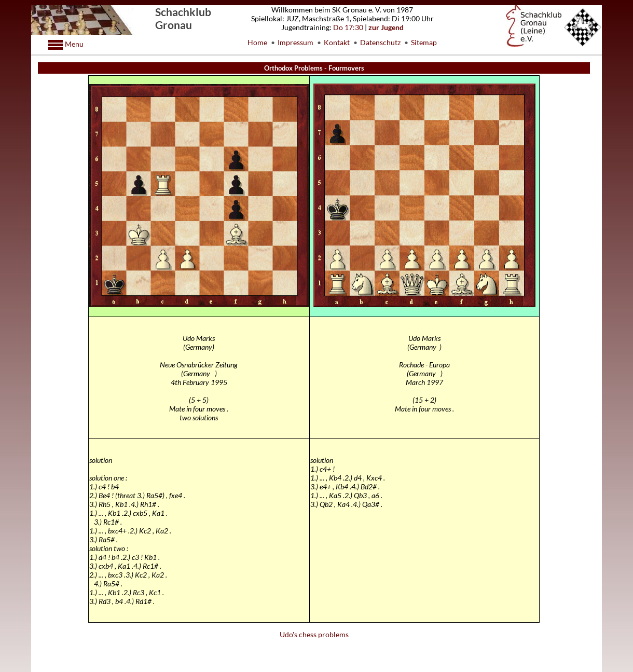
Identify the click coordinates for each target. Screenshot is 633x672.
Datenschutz (380, 42)
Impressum (295, 42)
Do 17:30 (348, 27)
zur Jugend (386, 27)
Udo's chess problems (314, 634)
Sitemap (424, 42)
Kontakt (337, 42)
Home (257, 42)
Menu (73, 44)
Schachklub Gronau (183, 18)
